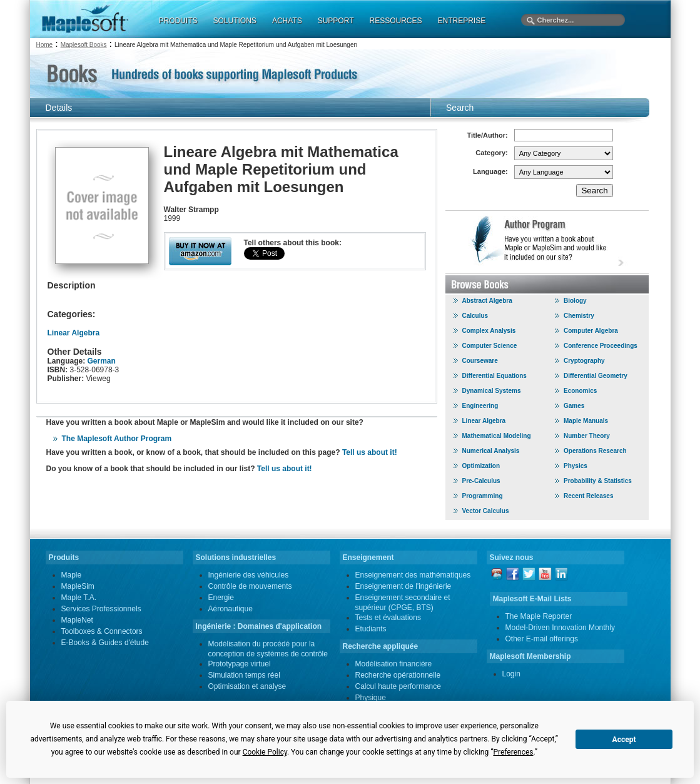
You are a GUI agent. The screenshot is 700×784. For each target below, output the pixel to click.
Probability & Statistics (598, 481)
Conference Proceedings (601, 346)
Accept (624, 740)
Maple (72, 575)
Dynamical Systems (492, 391)
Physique (371, 698)
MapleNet (77, 620)
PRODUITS (178, 21)
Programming (483, 496)
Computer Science (490, 346)
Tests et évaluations (388, 618)
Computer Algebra (591, 331)
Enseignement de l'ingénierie (403, 586)
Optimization (481, 466)
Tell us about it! (370, 452)
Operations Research (595, 451)
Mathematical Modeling (497, 436)
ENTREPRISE (462, 21)
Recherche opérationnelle (398, 675)
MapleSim (78, 586)
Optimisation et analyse (247, 686)
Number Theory (587, 436)
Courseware (480, 361)
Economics (580, 391)
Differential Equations (495, 376)
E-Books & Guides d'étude (105, 643)
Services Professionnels (101, 609)
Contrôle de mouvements (250, 586)
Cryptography (584, 361)
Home (45, 45)
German (102, 361)
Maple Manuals (586, 421)
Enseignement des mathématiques (413, 575)
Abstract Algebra (487, 301)
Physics (576, 466)
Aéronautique (231, 609)
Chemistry (579, 316)
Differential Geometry (596, 376)
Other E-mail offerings (542, 639)
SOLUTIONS (235, 21)
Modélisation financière (394, 664)
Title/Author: (488, 135)
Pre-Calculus (481, 481)
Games (574, 406)
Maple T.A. (79, 598)
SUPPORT (336, 21)
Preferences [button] (513, 752)
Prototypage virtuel (240, 664)
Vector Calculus (486, 511)
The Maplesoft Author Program (117, 439)
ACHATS (287, 21)
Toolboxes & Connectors (102, 631)
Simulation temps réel (244, 675)
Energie (221, 598)
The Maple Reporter (539, 616)
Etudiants (371, 629)
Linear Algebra (74, 333)
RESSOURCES (395, 21)
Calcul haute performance (398, 686)
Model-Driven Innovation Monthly (560, 628)
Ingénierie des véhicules (249, 575)
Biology (575, 301)
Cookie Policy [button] (265, 752)
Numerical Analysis (491, 451)
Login (511, 674)
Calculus (475, 316)
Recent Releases (589, 496)
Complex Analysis (489, 331)
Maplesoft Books (84, 45)
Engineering (480, 406)
